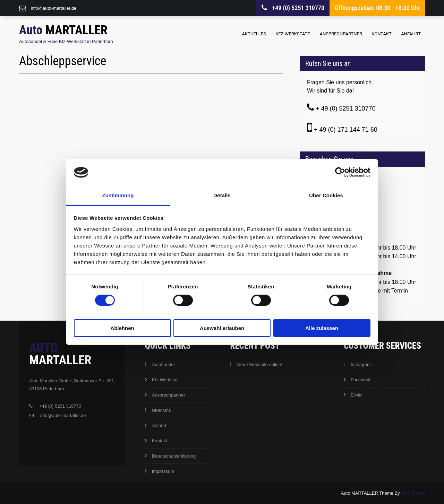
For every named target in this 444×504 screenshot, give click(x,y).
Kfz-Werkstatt (293, 34)
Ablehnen (122, 328)
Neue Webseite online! (260, 364)
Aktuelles (254, 34)
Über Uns (161, 410)
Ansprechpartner (341, 34)
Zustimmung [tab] (118, 195)
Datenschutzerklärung (174, 456)
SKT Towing (413, 493)
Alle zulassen (322, 328)
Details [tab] (222, 195)
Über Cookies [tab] (326, 195)
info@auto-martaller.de (54, 8)
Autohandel (163, 364)
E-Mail (357, 395)
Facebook (361, 380)
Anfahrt (411, 34)
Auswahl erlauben (222, 328)
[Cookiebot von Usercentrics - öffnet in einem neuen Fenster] (340, 172)
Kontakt (382, 34)
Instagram (361, 364)
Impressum (163, 471)
